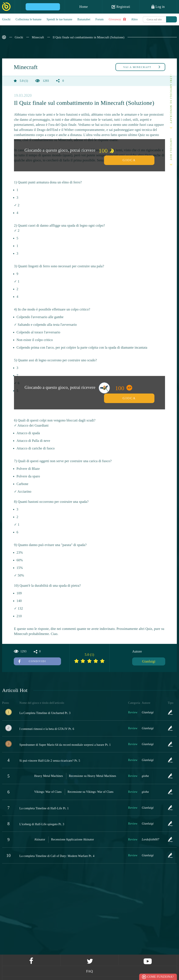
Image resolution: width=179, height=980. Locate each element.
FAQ (90, 971)
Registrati (121, 7)
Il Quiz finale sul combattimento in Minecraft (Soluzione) (89, 37)
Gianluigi (149, 661)
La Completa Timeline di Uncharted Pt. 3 (45, 713)
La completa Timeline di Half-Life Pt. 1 (44, 808)
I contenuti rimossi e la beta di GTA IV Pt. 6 (47, 729)
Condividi (32, 661)
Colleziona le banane (29, 19)
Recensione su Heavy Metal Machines (92, 776)
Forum (100, 19)
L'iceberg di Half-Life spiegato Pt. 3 (42, 824)
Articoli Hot (171, 149)
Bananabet (84, 19)
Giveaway (117, 19)
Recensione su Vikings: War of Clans (91, 792)
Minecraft (38, 37)
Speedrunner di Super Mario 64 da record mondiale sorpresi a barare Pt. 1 (65, 745)
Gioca (129, 160)
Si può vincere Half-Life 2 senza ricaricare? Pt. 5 (50, 761)
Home (83, 7)
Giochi (6, 19)
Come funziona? (160, 977)
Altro (134, 19)
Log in (158, 7)
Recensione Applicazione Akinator (72, 839)
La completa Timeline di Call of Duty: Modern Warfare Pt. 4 (57, 856)
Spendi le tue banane (59, 19)
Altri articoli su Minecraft (171, 99)
